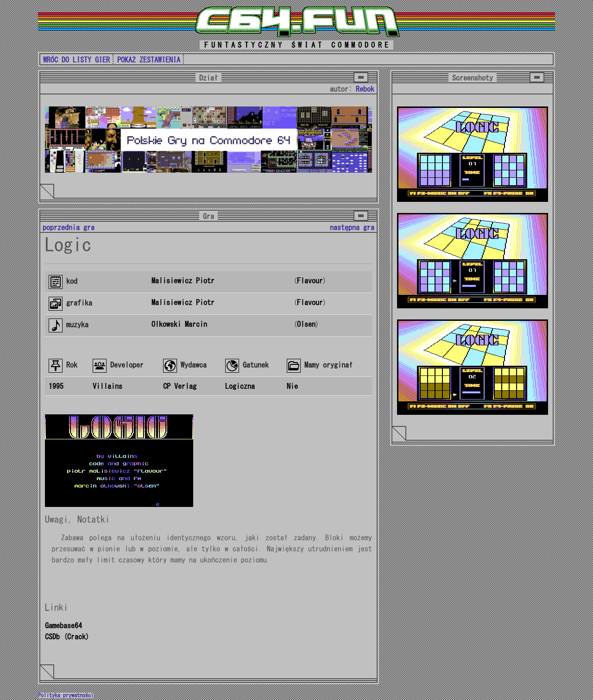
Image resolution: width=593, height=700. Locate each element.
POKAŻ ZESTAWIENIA (149, 60)
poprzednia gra (69, 227)
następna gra (352, 227)
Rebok (365, 89)
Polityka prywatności (66, 695)
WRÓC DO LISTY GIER (76, 60)
